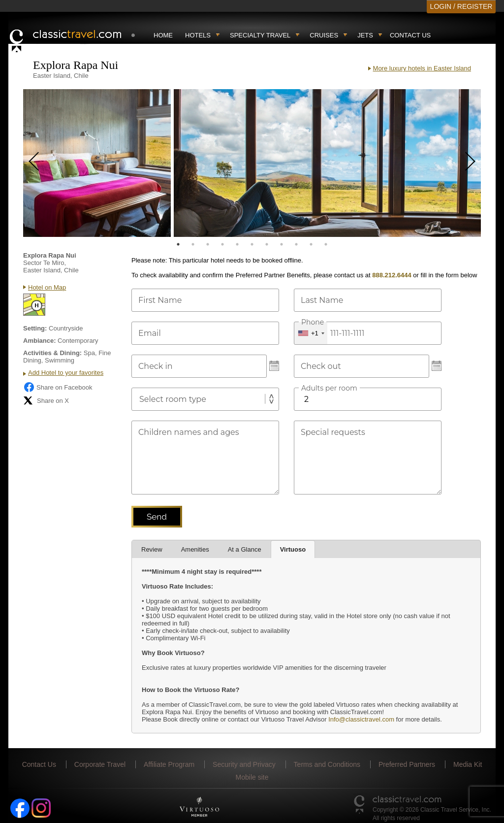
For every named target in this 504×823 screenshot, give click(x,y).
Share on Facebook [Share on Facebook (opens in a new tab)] (58, 387)
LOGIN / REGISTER (461, 6)
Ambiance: (39, 341)
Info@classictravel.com (361, 719)
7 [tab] (267, 244)
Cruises (324, 35)
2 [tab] (193, 244)
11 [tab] (326, 244)
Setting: (35, 328)
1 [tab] (178, 244)
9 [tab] (296, 244)
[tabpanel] (97, 163)
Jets (365, 35)
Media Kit (468, 764)
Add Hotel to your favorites (66, 373)
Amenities (195, 549)
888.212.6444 (392, 275)
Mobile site (252, 777)
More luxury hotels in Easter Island (422, 68)
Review (152, 549)
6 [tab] (252, 244)
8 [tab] (282, 244)
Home (163, 35)
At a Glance (245, 549)
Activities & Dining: (52, 353)
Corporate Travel (100, 764)
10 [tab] (311, 244)
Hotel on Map (47, 287)
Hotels (198, 35)
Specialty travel (260, 35)
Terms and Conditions (327, 764)
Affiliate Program (169, 764)
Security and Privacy (244, 764)
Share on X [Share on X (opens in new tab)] (46, 400)
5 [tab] (237, 244)
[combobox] (311, 333)
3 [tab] (208, 244)
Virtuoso (293, 549)
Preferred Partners (407, 764)
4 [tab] (222, 244)
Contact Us (410, 35)
